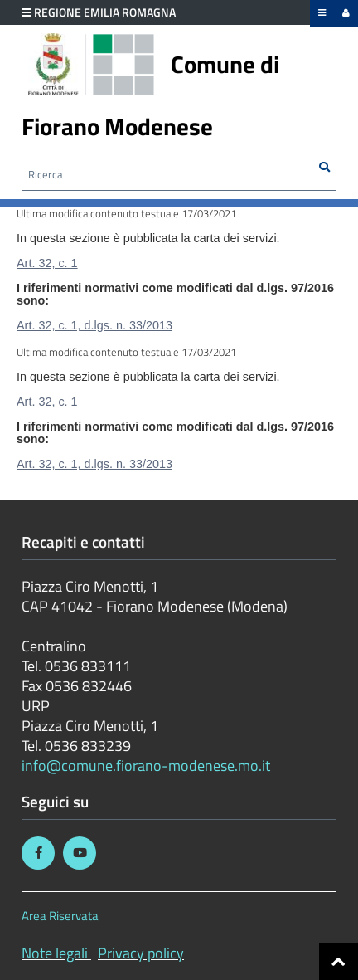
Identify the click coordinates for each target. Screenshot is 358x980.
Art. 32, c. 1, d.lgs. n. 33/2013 (94, 325)
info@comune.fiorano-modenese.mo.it (146, 765)
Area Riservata (60, 916)
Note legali (55, 953)
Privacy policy (141, 953)
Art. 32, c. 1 (47, 263)
